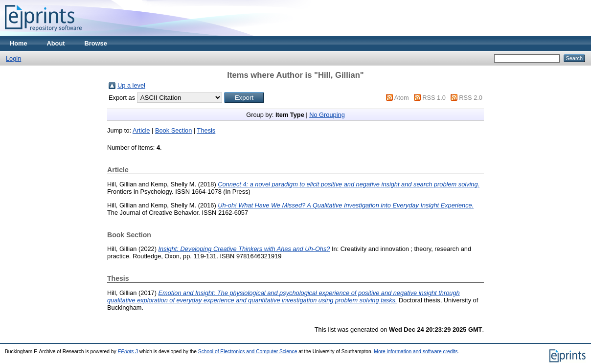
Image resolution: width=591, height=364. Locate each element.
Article (141, 130)
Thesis (206, 130)
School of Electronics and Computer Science (248, 352)
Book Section (173, 130)
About (56, 43)
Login (13, 58)
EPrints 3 (128, 352)
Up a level (131, 85)
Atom (402, 98)
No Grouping (327, 115)
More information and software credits (416, 352)
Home (19, 43)
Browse (96, 43)
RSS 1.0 (434, 98)
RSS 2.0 (471, 98)
